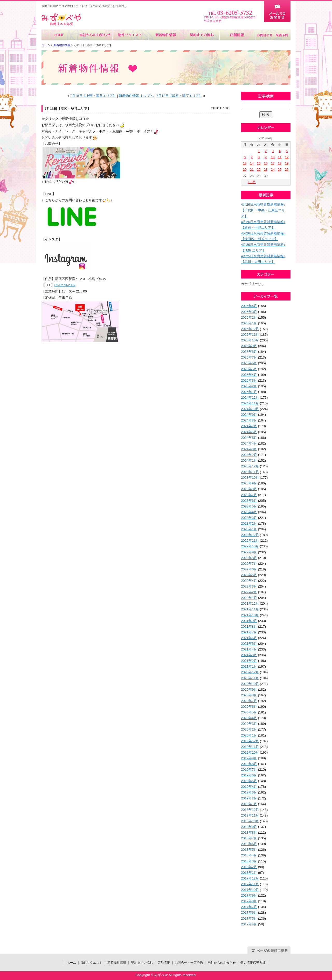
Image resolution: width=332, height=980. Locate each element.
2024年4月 (249, 443)
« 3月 (252, 182)
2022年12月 (250, 535)
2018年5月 (249, 850)
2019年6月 (249, 775)
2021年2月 (249, 661)
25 (280, 170)
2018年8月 (249, 832)
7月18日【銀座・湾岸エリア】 (179, 96)
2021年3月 (249, 655)
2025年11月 (250, 335)
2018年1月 (249, 873)
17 (273, 163)
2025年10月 (250, 340)
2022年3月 (249, 586)
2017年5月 (249, 918)
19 (287, 163)
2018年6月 (249, 844)
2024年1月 (249, 460)
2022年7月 (249, 564)
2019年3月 (249, 792)
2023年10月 (250, 478)
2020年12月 (250, 672)
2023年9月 (249, 483)
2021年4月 (249, 649)
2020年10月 (250, 684)
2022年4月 (249, 581)
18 (280, 163)
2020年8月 (249, 695)
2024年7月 (249, 426)
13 (245, 163)
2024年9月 (249, 415)
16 (266, 163)
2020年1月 (249, 735)
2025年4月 (249, 375)
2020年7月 (249, 701)
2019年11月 (250, 747)
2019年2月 (249, 798)
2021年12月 (250, 603)
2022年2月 (249, 592)
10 (273, 157)
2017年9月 (249, 895)
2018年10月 (250, 821)
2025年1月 (249, 392)
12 (287, 157)
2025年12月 (250, 329)
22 (259, 170)
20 (245, 170)
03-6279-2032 (65, 285)
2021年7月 (249, 632)
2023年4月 (249, 512)
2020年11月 (250, 678)
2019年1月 (249, 804)
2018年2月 (249, 867)
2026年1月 (249, 323)
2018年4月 (249, 855)
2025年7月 (249, 357)
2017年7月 (249, 907)
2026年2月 (249, 317)
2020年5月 (249, 712)
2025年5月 (249, 369)
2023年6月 (249, 501)
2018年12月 (250, 810)
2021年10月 (250, 615)
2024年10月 (250, 409)
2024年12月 (250, 398)
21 (252, 170)
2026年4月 (249, 306)
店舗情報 (237, 35)
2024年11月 (250, 403)
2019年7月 (249, 770)
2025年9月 (249, 346)
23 (266, 170)
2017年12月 (250, 878)
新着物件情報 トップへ (136, 96)
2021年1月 (249, 666)
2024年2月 (249, 455)
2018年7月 (249, 838)
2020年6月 (249, 707)
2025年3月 (249, 380)
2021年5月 (249, 644)
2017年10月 (250, 890)
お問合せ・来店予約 (273, 35)
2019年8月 (249, 764)
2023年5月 (249, 506)
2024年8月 (249, 420)
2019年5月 (249, 781)
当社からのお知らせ (95, 35)
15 (259, 163)
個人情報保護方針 (253, 963)
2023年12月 (250, 466)
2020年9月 (249, 689)
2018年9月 (249, 827)
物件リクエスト (130, 35)
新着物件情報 (166, 35)
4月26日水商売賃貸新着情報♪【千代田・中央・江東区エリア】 (263, 210)
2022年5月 (249, 575)
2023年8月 (249, 489)
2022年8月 (249, 558)
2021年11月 (250, 609)
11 (280, 157)
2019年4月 (249, 787)
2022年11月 (250, 541)
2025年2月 (249, 386)
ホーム (59, 35)
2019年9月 (249, 758)
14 (252, 163)
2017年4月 (249, 924)
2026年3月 (249, 312)
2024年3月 (249, 449)
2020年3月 (249, 724)
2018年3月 (249, 861)
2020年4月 (249, 718)
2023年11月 (250, 472)
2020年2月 (249, 729)
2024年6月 (249, 432)
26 (287, 170)
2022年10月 (250, 546)
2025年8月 (249, 352)
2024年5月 (249, 438)
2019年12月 (250, 741)
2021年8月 (249, 627)
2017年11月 (250, 884)
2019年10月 (250, 752)
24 (273, 170)
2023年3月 (249, 518)
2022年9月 (249, 552)
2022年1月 (249, 598)
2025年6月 (249, 363)
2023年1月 (249, 529)
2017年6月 (249, 913)
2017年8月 (249, 901)
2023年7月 (249, 495)
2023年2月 (249, 523)
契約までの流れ (201, 35)
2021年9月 (249, 621)
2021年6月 (249, 638)
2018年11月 (250, 815)
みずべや (61, 19)
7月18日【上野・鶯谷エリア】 (93, 96)
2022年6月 (249, 569)
